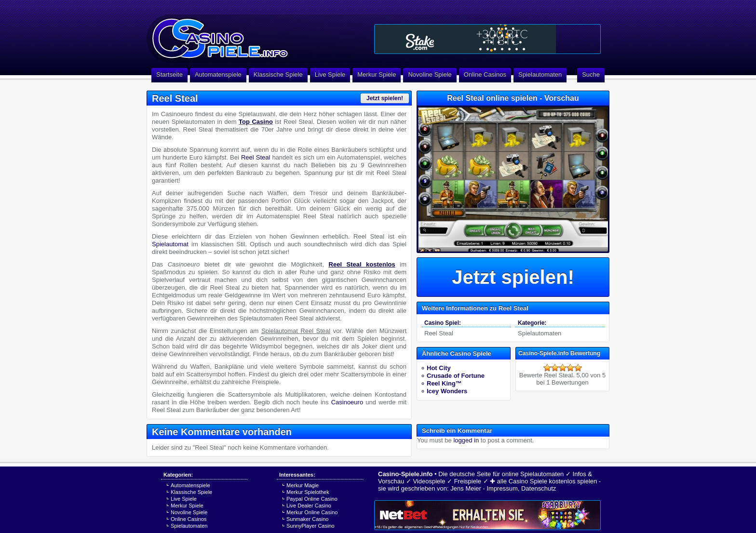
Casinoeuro (347, 402)
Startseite (169, 74)
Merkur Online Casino (312, 512)
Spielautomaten (540, 74)
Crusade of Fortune (456, 376)
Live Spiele (330, 74)
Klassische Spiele (278, 74)
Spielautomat (170, 244)
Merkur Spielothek (308, 492)
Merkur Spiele (377, 74)
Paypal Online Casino (312, 499)
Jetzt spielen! (385, 98)
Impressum (502, 488)
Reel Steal (256, 157)
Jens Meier (466, 488)
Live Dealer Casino (309, 506)
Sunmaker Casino (307, 519)
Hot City (439, 368)
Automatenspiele (218, 74)
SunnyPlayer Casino (310, 526)
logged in (466, 440)
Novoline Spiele (430, 74)
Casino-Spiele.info (405, 474)
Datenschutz (539, 488)
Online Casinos (485, 74)
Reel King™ (444, 383)
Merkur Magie (303, 485)
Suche (591, 74)
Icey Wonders (447, 391)
